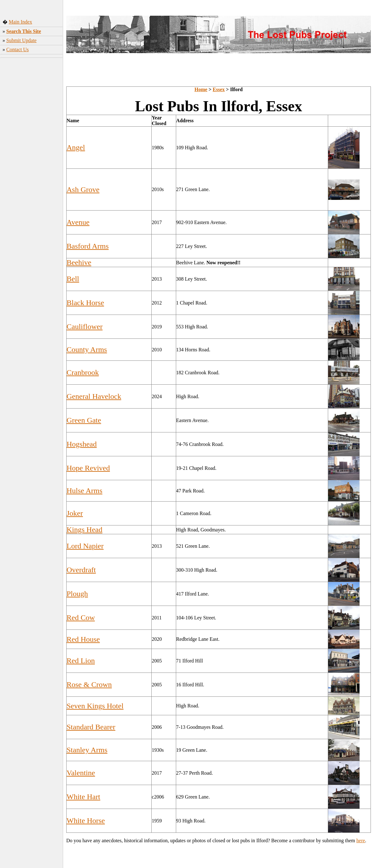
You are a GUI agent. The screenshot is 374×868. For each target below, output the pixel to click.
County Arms (87, 349)
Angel (76, 147)
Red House (83, 639)
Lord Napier (85, 546)
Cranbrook (83, 372)
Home (201, 89)
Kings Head (84, 530)
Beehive (79, 262)
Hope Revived (88, 468)
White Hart (83, 797)
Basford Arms (88, 246)
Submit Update (21, 40)
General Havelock (94, 396)
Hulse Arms (84, 491)
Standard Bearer (91, 727)
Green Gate (84, 420)
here (361, 841)
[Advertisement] (32, 159)
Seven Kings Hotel (95, 706)
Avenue (78, 222)
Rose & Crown (89, 684)
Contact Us (18, 49)
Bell (73, 279)
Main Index (20, 22)
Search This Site (24, 31)
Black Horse (85, 303)
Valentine (81, 773)
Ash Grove (83, 190)
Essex (219, 89)
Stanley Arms (87, 750)
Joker (75, 513)
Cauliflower (85, 327)
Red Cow (81, 618)
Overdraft (81, 570)
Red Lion (81, 661)
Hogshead (82, 444)
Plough (77, 594)
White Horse (86, 821)
